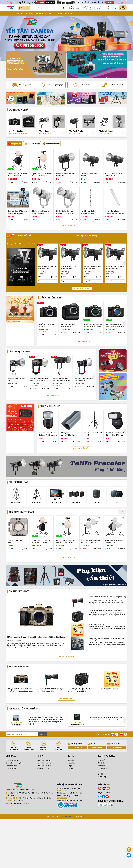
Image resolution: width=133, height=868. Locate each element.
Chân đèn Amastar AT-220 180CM (93, 434)
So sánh (25, 182)
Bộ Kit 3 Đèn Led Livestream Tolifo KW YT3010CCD (114, 559)
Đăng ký (70, 819)
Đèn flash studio (50, 406)
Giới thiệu (19, 13)
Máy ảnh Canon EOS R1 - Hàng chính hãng (70, 325)
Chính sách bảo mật (13, 814)
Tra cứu (100, 8)
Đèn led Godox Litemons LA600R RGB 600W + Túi (40, 212)
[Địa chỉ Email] (27, 788)
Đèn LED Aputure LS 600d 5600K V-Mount (84, 379)
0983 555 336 (97, 801)
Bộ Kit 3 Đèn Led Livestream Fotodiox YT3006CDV (90, 597)
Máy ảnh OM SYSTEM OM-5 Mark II (48, 325)
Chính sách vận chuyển (14, 817)
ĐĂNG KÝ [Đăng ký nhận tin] (43, 788)
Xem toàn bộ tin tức (66, 710)
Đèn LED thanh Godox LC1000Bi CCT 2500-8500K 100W (114, 212)
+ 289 (59, 122)
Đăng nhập (71, 817)
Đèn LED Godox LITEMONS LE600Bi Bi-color (65, 175)
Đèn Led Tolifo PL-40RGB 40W (16, 559)
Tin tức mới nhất (19, 645)
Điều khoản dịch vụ (43, 822)
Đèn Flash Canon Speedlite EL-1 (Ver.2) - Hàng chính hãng (48, 434)
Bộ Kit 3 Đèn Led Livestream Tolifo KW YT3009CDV (17, 597)
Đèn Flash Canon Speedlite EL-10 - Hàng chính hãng (115, 434)
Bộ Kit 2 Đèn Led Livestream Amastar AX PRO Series (42, 175)
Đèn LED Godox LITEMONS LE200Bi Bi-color (90, 175)
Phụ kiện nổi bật (18, 482)
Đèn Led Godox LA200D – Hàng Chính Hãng (115, 268)
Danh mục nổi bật (19, 110)
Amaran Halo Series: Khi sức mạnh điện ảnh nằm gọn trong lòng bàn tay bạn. (106, 693)
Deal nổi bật (20, 236)
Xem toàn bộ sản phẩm (66, 225)
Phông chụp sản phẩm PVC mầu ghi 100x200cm (71, 434)
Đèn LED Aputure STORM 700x (16, 379)
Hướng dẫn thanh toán (44, 817)
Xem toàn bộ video (66, 752)
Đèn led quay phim (19, 352)
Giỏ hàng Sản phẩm (112, 8)
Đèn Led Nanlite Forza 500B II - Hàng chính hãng (62, 379)
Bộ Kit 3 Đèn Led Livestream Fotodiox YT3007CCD (66, 597)
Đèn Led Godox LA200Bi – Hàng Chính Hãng (92, 268)
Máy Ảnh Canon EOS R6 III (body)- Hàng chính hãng (93, 325)
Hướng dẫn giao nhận (44, 819)
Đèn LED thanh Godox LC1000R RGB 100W (88, 212)
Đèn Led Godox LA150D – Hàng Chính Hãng (70, 268)
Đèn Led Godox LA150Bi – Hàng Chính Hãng (47, 268)
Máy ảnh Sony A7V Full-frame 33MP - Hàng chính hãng (115, 325)
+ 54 (29, 122)
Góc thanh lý (40, 13)
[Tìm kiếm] (63, 8)
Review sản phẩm (19, 720)
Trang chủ (9, 13)
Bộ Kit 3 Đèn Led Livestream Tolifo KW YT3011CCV (90, 559)
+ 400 (89, 122)
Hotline (75, 8)
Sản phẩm (29, 13)
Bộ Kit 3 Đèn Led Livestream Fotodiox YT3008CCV (42, 597)
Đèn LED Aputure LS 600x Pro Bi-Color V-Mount (39, 379)
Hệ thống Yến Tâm (117, 801)
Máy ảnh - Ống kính (51, 298)
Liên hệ (59, 13)
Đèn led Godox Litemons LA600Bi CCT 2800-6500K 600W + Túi (65, 212)
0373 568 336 (77, 801)
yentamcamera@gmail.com (20, 857)
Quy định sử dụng (12, 822)
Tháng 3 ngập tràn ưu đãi (96, 678)
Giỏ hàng (70, 822)
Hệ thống (88, 8)
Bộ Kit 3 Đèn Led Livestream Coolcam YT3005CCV (114, 597)
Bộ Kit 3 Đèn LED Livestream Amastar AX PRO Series (18, 175)
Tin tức (51, 13)
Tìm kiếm (71, 814)
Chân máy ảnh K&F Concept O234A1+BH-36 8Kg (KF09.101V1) (17, 212)
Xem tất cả (122, 530)
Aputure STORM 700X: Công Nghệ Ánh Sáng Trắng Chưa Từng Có (107, 651)
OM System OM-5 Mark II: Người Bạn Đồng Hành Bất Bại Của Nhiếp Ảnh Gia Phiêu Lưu (36, 691)
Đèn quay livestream (21, 530)
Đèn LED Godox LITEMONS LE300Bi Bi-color (114, 175)
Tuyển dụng (69, 13)
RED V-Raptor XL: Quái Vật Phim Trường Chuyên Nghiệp (105, 664)
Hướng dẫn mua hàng (44, 814)
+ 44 (119, 122)
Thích (11, 182)
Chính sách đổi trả (12, 819)
